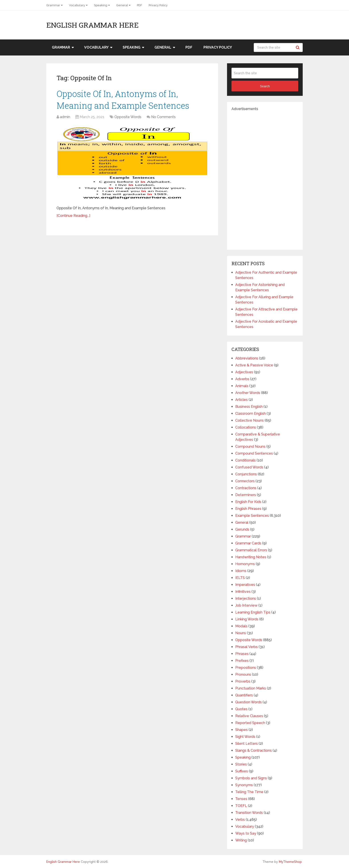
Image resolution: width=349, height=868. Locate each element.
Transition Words (249, 813)
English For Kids (248, 502)
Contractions (246, 488)
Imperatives (245, 585)
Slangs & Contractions (254, 750)
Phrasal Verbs (247, 647)
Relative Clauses (249, 716)
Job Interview (246, 605)
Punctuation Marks (251, 688)
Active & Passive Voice (254, 365)
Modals (241, 626)
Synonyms (244, 785)
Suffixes (242, 771)
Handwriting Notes (251, 557)
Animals (242, 386)
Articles (241, 400)
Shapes (241, 730)
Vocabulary (77, 5)
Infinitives (243, 592)
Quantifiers (244, 695)
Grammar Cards (248, 543)
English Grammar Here (92, 25)
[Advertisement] (265, 179)
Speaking (101, 5)
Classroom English (251, 413)
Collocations (246, 427)
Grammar (53, 5)
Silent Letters (247, 744)
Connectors (245, 481)
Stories (241, 764)
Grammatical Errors (251, 550)
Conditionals (246, 460)
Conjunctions (246, 474)
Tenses (241, 799)
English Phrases (248, 509)
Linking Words (247, 619)
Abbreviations (247, 358)
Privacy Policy (158, 5)
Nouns (241, 633)
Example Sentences (252, 516)
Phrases (242, 654)
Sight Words (245, 737)
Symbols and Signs (251, 778)
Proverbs (243, 681)
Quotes (241, 709)
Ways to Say (246, 833)
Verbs (240, 820)
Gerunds (242, 529)
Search (298, 47)
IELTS (240, 578)
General (122, 5)
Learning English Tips (253, 612)
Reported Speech (250, 723)
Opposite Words (128, 117)
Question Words (249, 702)
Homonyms (245, 564)
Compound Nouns (250, 446)
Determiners (246, 495)
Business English (249, 407)
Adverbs (242, 379)
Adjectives (244, 372)
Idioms (241, 571)
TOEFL (241, 806)
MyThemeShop (290, 862)
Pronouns (243, 674)
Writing (241, 840)
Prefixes (242, 661)
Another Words (248, 393)
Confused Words (249, 467)
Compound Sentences (254, 453)
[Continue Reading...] (73, 216)
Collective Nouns (250, 420)
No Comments (163, 117)
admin (65, 117)
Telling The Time (249, 792)
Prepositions (246, 668)
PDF (139, 5)
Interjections (246, 598)
